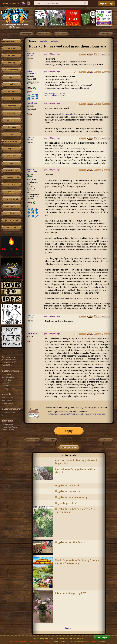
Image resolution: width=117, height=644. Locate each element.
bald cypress (66, 114)
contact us (14, 641)
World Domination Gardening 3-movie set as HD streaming (77, 562)
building (12, 63)
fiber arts (12, 127)
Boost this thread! (69, 447)
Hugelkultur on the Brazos (70, 542)
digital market (12, 199)
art (12, 135)
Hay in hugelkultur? (66, 503)
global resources (12, 177)
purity (12, 99)
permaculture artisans (12, 142)
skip (12, 163)
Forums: (33, 41)
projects (12, 192)
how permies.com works (55, 93)
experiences (12, 170)
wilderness (12, 120)
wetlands (54, 41)
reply (69, 431)
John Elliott (32, 103)
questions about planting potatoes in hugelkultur (77, 462)
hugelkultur (43, 41)
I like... (29, 92)
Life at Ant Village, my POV (70, 593)
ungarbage (12, 106)
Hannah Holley (30, 55)
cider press (12, 185)
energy (12, 77)
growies (12, 48)
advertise (24, 641)
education (12, 156)
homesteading (12, 70)
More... (69, 628)
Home (6, 3)
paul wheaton (91, 641)
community (12, 113)
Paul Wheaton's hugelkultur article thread (75, 471)
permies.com (12, 206)
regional (12, 149)
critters (12, 56)
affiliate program (35, 641)
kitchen (12, 91)
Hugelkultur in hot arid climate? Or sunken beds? (75, 511)
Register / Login (107, 3)
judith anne (32, 333)
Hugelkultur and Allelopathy (71, 497)
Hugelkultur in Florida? (68, 486)
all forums (12, 228)
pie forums (12, 213)
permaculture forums (12, 41)
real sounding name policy (55, 95)
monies (12, 84)
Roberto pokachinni (32, 170)
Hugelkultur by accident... (70, 491)
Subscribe (14, 3)
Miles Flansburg (31, 72)
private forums (12, 221)
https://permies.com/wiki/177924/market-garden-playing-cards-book (77, 414)
